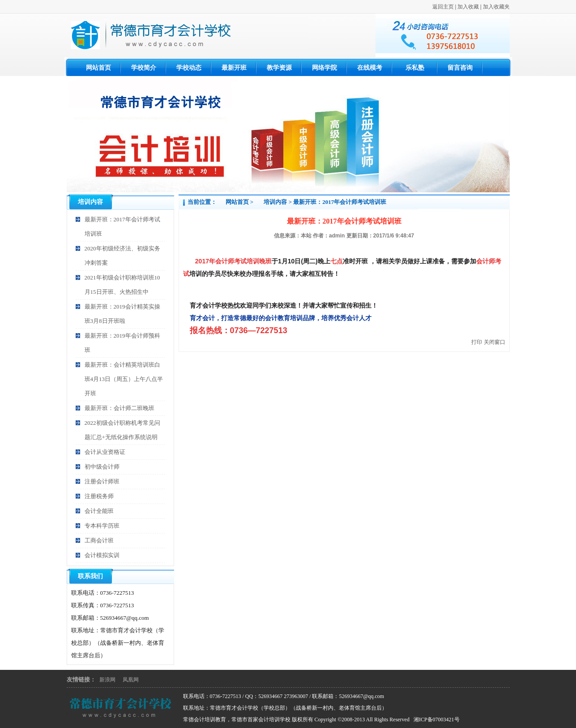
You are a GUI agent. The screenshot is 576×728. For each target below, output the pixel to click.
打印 (477, 342)
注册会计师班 (102, 481)
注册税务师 (99, 496)
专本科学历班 (102, 526)
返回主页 (443, 7)
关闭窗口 (495, 342)
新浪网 (107, 680)
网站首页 (237, 202)
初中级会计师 (102, 467)
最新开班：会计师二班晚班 (119, 408)
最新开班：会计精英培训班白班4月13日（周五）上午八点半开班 (124, 379)
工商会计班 (99, 540)
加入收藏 (468, 7)
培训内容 (275, 202)
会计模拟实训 (102, 555)
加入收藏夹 (496, 7)
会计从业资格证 (105, 452)
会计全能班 (99, 511)
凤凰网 (131, 680)
